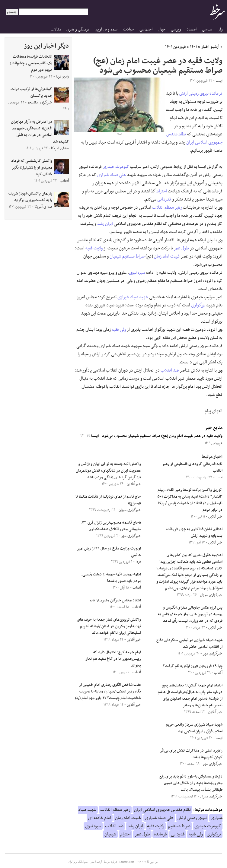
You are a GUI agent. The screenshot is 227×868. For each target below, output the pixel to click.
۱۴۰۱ (193, 47)
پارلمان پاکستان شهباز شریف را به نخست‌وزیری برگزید (30, 197)
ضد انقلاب (170, 370)
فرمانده (216, 93)
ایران (221, 29)
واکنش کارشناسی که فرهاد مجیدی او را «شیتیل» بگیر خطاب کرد (32, 168)
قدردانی (164, 199)
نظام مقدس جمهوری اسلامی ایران (194, 138)
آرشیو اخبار (210, 47)
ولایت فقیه (94, 248)
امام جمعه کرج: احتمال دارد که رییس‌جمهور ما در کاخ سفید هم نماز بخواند (113, 659)
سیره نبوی (137, 273)
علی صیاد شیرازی (112, 175)
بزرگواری (198, 305)
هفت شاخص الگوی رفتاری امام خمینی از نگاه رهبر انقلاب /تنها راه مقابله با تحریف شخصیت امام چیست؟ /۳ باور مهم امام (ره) (108, 692)
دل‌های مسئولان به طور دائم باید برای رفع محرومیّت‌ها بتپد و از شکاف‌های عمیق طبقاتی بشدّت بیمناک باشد (191, 783)
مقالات (56, 29)
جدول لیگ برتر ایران (78, 862)
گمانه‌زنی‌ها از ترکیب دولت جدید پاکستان (31, 93)
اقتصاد (192, 29)
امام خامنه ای (100, 818)
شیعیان (115, 256)
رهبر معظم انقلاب (167, 207)
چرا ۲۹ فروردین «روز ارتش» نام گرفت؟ (193, 666)
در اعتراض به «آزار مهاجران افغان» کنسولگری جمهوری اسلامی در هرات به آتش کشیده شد (40, 132)
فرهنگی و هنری (78, 29)
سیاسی (207, 29)
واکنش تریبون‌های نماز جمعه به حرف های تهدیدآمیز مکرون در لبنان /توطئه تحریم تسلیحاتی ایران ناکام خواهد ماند (109, 626)
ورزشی (176, 29)
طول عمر (181, 248)
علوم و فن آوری (106, 29)
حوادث (129, 29)
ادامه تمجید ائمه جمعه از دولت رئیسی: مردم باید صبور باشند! (111, 578)
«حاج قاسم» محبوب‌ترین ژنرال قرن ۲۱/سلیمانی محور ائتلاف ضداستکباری (111, 526)
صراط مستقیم (133, 256)
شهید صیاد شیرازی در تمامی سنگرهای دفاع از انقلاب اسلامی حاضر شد (189, 644)
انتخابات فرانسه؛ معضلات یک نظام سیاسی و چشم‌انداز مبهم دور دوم (31, 63)
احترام (162, 191)
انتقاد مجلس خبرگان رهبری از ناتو (115, 600)
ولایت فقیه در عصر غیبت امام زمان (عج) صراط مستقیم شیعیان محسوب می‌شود (162, 436)
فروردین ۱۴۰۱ (176, 47)
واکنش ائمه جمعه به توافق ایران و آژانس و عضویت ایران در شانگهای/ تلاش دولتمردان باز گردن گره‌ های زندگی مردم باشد (108, 471)
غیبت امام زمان (167, 256)
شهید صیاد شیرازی (133, 297)
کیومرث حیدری (116, 167)
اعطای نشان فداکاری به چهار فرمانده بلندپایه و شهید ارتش (194, 533)
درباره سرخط (110, 862)
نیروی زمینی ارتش (194, 93)
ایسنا (93, 436)
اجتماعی (146, 29)
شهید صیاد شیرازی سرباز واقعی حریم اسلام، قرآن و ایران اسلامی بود (194, 728)
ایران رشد (105, 224)
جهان (162, 29)
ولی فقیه (119, 330)
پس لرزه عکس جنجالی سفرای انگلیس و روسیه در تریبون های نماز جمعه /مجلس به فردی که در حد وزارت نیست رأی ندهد (190, 614)
